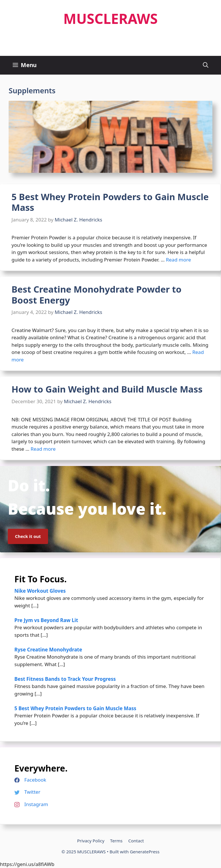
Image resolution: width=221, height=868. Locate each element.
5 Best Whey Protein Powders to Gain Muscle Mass (110, 202)
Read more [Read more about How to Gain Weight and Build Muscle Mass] (43, 449)
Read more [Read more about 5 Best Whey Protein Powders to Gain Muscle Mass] (178, 260)
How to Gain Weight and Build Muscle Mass (107, 389)
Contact (136, 841)
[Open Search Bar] (206, 65)
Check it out (28, 536)
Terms (116, 841)
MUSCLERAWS (110, 19)
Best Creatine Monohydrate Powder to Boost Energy (97, 294)
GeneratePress (145, 852)
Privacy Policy (91, 841)
